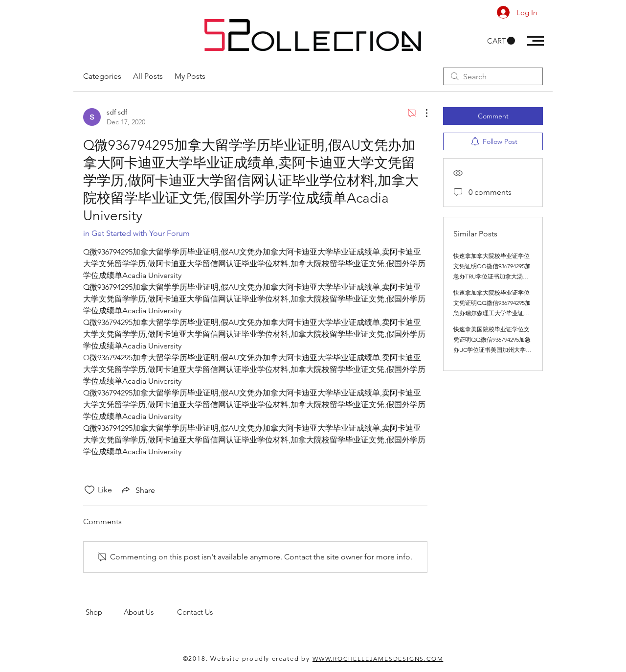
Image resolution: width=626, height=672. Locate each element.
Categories (102, 76)
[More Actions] (422, 113)
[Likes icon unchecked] (89, 490)
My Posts (190, 76)
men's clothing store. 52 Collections (144, 621)
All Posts (148, 76)
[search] (493, 76)
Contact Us (196, 612)
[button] (501, 41)
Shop (105, 612)
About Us (150, 612)
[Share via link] (137, 490)
